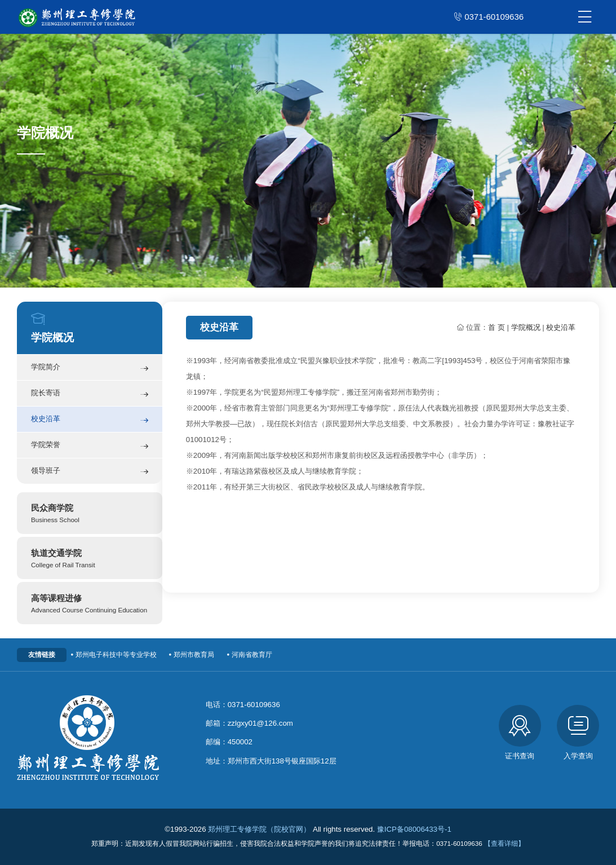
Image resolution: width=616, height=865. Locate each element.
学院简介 (90, 368)
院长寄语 (90, 394)
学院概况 (526, 327)
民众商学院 (90, 514)
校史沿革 (90, 420)
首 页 (497, 327)
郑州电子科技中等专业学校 (113, 654)
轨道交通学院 (90, 559)
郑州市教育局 (190, 654)
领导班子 (90, 472)
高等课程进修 (90, 604)
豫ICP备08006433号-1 (414, 829)
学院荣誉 (90, 446)
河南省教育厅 (249, 654)
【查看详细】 (504, 843)
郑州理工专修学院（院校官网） (259, 829)
